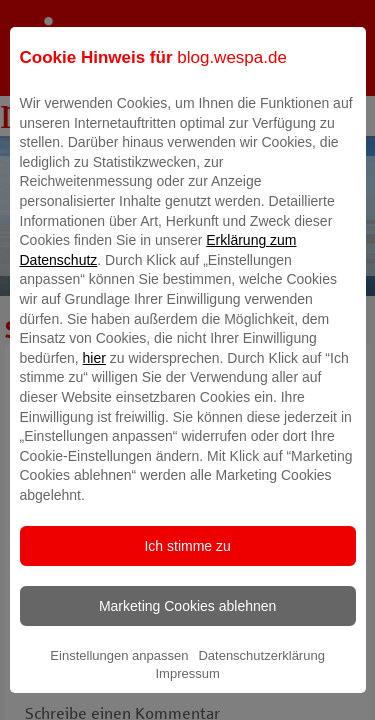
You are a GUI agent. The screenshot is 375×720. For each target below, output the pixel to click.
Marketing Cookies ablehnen (187, 629)
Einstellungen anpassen (119, 678)
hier (94, 381)
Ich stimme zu (187, 569)
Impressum (187, 697)
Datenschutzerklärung (261, 678)
